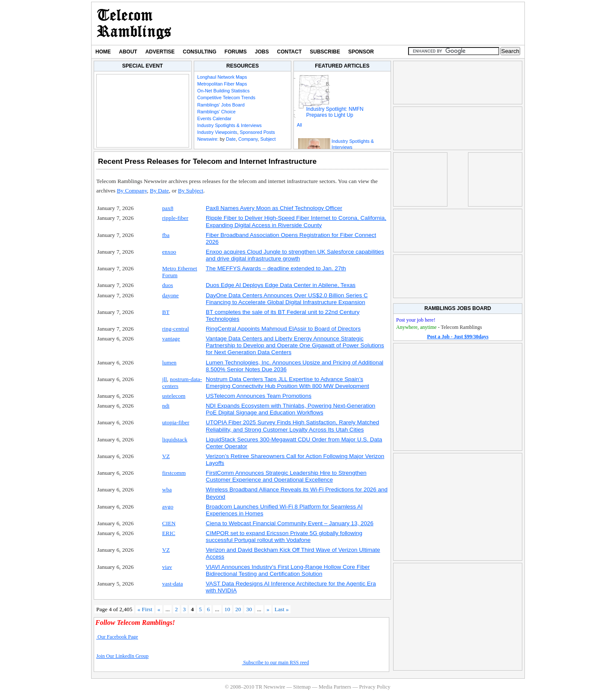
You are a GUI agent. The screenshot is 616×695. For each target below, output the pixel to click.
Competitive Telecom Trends (226, 98)
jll (164, 379)
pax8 (168, 208)
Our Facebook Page (117, 637)
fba (166, 235)
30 (249, 609)
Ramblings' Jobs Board (221, 105)
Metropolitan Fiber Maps (222, 84)
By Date (159, 191)
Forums (236, 52)
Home (103, 52)
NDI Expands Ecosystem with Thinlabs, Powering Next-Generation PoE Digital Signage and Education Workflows (290, 409)
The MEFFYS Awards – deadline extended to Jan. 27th (276, 268)
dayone (170, 295)
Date (231, 139)
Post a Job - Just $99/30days (458, 337)
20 (238, 609)
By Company (132, 191)
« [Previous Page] (159, 609)
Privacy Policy (375, 687)
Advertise (160, 52)
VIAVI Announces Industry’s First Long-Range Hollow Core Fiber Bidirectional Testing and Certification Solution (288, 570)
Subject (268, 139)
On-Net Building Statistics (223, 91)
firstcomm (174, 473)
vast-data (173, 584)
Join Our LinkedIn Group (122, 656)
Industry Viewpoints (217, 132)
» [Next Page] (268, 609)
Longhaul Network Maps (222, 77)
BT (166, 312)
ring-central (176, 329)
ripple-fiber (175, 218)
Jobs (262, 52)
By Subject (191, 191)
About (128, 52)
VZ (166, 456)
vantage (171, 339)
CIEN (169, 523)
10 (227, 609)
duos (167, 285)
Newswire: (208, 139)
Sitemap (302, 687)
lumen (169, 362)
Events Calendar (214, 118)
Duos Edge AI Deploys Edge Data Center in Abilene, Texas (281, 285)
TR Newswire (134, 24)
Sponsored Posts (257, 132)
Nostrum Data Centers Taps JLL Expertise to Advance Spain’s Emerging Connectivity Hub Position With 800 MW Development (287, 383)
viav (167, 567)
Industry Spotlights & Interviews (230, 125)
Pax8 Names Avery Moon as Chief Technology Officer (274, 208)
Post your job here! (416, 320)
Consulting (199, 52)
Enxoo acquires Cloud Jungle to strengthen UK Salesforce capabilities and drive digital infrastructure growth (295, 255)
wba (167, 489)
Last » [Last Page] (282, 609)
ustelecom (174, 396)
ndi (166, 406)
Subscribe (325, 52)
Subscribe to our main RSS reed (276, 662)
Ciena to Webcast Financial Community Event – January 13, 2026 (290, 523)
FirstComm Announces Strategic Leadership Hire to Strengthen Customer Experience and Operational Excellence (286, 476)
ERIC (169, 533)
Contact (290, 52)
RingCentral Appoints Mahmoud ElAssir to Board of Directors (283, 329)
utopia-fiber (176, 422)
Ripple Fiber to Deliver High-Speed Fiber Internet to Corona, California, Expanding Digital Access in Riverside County (296, 221)
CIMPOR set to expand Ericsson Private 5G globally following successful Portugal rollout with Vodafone (284, 537)
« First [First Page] (145, 609)
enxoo (169, 252)
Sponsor (361, 52)
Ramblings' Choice (216, 112)
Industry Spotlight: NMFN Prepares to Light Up (335, 112)
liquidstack (175, 439)
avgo (168, 507)
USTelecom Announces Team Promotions (259, 396)
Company (248, 139)
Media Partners (335, 687)
